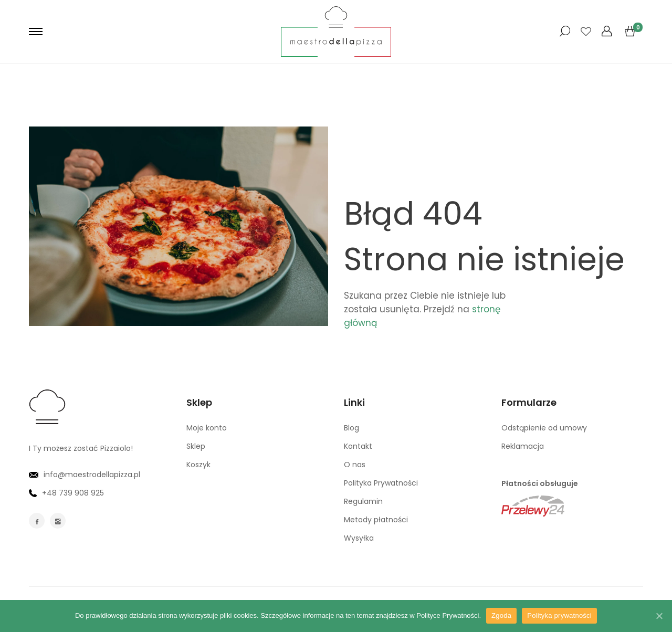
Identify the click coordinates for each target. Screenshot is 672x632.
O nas (355, 465)
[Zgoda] (659, 616)
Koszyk (198, 465)
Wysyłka (359, 538)
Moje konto (207, 428)
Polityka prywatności (559, 615)
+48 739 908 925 (66, 493)
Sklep (196, 446)
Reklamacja (523, 446)
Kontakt (358, 446)
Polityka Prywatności (381, 483)
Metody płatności (376, 520)
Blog (351, 428)
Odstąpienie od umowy (544, 428)
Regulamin (363, 501)
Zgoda (501, 615)
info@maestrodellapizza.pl (85, 475)
